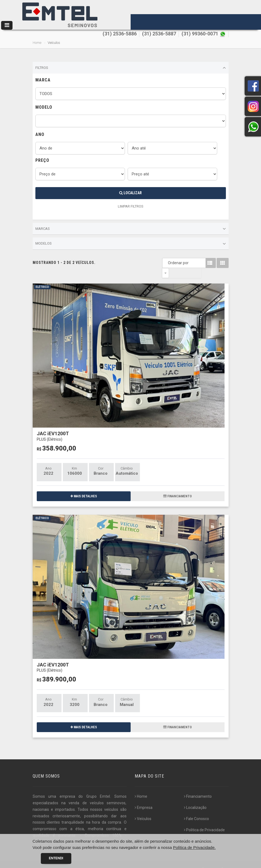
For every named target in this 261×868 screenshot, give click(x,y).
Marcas (131, 229)
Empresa (144, 797)
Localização (195, 797)
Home (37, 43)
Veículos (143, 809)
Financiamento (198, 786)
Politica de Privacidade (204, 820)
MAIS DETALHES (84, 486)
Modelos (131, 244)
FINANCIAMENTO (178, 486)
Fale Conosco (196, 809)
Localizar (130, 193)
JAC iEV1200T (53, 426)
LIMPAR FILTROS (131, 206)
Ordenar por (167, 263)
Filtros (131, 68)
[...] (94, 832)
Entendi (56, 858)
